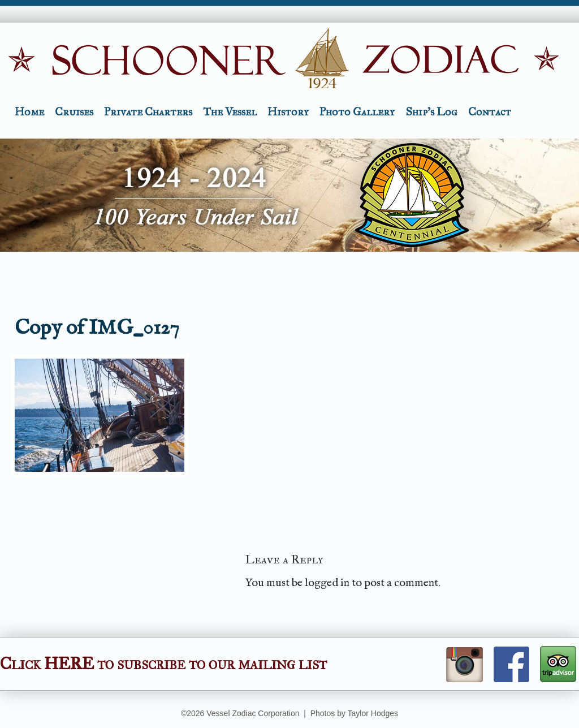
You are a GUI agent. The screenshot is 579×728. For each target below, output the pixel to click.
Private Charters (148, 111)
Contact (490, 111)
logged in (327, 583)
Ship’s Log (431, 111)
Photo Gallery (357, 111)
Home (29, 111)
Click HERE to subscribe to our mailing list (163, 664)
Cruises (74, 111)
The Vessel (230, 111)
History (288, 111)
